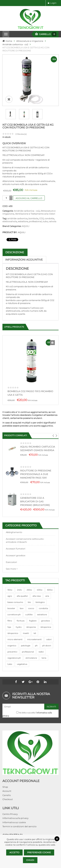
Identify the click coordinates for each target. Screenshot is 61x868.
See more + (12, 569)
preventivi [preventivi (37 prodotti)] (12, 652)
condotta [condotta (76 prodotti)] (43, 608)
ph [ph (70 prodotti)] (36, 646)
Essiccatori (11, 562)
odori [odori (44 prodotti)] (49, 639)
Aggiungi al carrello (29, 198)
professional (35, 221)
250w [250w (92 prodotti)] (29, 590)
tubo (45, 221)
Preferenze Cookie (39, 852)
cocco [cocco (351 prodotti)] (31, 608)
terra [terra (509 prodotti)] (44, 658)
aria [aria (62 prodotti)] (47, 596)
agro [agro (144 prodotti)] (10, 596)
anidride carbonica (17, 218)
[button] (53, 436)
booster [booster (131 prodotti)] (11, 608)
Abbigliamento (14, 532)
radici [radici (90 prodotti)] (41, 652)
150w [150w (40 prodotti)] (10, 590)
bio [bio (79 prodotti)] (29, 602)
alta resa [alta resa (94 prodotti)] (37, 596)
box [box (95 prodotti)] (22, 608)
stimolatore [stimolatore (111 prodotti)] (31, 658)
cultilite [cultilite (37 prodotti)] (29, 615)
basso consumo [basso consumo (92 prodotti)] (15, 602)
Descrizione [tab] (15, 252)
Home (9, 41)
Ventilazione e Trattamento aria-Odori (35, 214)
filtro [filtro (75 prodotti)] (10, 621)
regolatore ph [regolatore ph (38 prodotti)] (14, 658)
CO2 (41, 218)
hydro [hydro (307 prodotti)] (19, 627)
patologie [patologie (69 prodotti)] (26, 646)
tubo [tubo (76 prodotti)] (10, 664)
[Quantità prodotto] (6, 198)
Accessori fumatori (16, 549)
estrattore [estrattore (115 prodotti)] (42, 615)
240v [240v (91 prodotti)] (20, 590)
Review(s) (21, 134)
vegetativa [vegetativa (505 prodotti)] (22, 664)
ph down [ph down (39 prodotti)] (47, 646)
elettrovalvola (10, 221)
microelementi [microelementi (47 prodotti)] (34, 639)
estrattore (23, 221)
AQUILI (26, 226)
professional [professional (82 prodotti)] (28, 652)
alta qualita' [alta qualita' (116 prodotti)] (22, 596)
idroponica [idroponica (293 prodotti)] (46, 627)
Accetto (14, 852)
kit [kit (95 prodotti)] (35, 633)
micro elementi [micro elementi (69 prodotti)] (15, 639)
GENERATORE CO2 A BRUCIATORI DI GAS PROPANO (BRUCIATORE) (35, 501)
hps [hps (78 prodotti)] (9, 627)
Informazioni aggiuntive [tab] (24, 260)
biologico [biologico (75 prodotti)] (40, 602)
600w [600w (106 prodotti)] (50, 590)
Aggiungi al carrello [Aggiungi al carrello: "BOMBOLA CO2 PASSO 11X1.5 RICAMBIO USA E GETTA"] (52, 343)
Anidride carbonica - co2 (15, 44)
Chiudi (30, 860)
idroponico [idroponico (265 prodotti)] (13, 633)
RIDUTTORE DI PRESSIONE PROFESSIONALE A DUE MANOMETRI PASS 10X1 (36, 474)
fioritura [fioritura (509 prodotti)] (21, 621)
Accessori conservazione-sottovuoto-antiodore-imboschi (25, 540)
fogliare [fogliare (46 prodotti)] (33, 621)
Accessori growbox (16, 555)
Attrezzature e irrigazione (30, 41)
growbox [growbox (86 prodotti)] (46, 621)
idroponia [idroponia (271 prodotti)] (31, 627)
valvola (53, 221)
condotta (49, 218)
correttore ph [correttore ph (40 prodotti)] (14, 615)
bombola (33, 218)
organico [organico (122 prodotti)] (12, 646)
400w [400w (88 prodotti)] (40, 590)
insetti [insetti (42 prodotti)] (26, 633)
